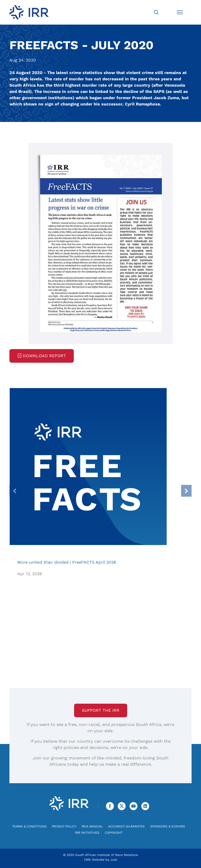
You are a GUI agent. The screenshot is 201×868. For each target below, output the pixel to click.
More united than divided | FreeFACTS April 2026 (88, 466)
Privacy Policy (64, 826)
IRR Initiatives (87, 833)
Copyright (114, 833)
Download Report (42, 356)
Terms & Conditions (29, 826)
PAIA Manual (92, 826)
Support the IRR (101, 710)
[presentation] (15, 491)
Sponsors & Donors (168, 826)
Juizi (114, 860)
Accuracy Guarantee (127, 826)
